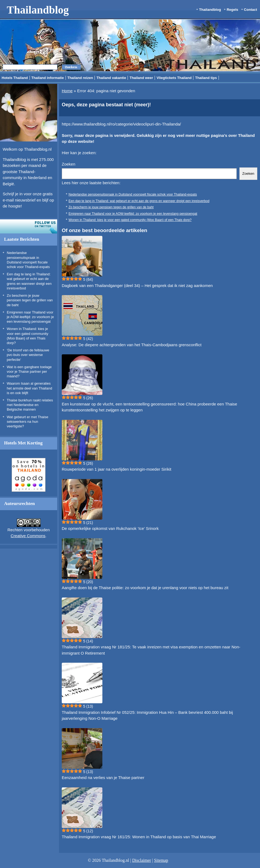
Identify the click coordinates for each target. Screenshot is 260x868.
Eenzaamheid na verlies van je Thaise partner (103, 778)
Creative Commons (28, 536)
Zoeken (69, 164)
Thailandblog (38, 10)
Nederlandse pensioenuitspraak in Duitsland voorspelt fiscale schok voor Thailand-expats (133, 194)
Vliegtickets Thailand (174, 78)
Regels (233, 10)
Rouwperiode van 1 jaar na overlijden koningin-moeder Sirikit (116, 469)
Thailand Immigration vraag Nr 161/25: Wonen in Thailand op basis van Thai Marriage (139, 837)
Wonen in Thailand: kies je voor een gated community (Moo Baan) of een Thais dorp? (130, 220)
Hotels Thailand (15, 78)
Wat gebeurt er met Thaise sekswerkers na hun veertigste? (27, 422)
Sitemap (161, 860)
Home (67, 91)
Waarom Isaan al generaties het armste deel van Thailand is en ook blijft (29, 388)
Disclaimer (142, 860)
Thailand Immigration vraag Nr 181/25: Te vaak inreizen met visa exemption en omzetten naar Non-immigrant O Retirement (151, 650)
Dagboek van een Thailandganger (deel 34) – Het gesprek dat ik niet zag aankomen (137, 286)
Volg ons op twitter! (29, 226)
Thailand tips (206, 78)
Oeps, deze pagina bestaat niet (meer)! (106, 105)
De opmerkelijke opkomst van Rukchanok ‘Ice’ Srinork (110, 528)
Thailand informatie (48, 78)
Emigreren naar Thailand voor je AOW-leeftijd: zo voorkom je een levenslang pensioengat (30, 317)
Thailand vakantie (111, 78)
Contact (251, 10)
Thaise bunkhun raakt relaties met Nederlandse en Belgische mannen (30, 405)
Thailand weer (141, 78)
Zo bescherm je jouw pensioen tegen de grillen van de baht (30, 300)
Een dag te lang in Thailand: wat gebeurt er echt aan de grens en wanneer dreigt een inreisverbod (139, 201)
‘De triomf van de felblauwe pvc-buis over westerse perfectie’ (28, 355)
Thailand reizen (80, 78)
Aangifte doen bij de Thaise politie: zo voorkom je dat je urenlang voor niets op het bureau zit (145, 588)
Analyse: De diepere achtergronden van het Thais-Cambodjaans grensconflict (132, 345)
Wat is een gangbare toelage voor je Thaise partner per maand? (29, 372)
